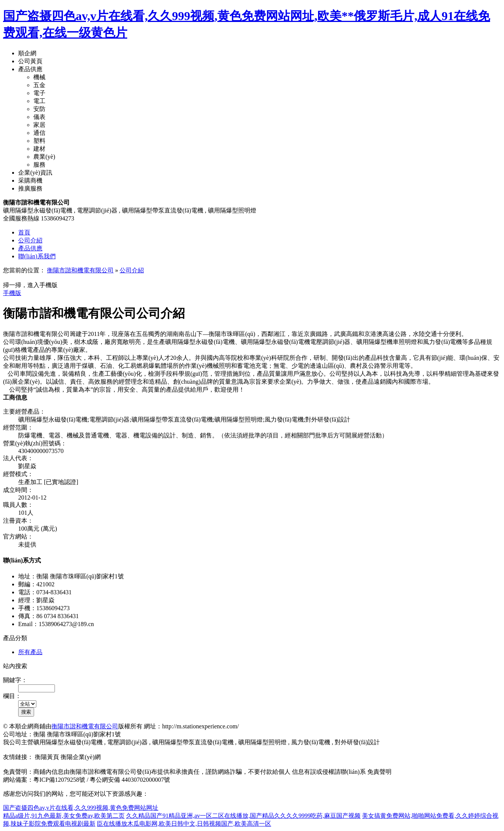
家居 (39, 125)
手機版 (12, 293)
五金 (39, 85)
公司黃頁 (30, 61)
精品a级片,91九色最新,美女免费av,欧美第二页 (64, 816)
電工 (39, 101)
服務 (39, 165)
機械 (39, 77)
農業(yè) (44, 157)
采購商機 (30, 180)
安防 (39, 109)
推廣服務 (30, 188)
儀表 (39, 117)
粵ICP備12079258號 (59, 780)
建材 (39, 149)
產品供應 (30, 69)
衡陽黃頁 (47, 757)
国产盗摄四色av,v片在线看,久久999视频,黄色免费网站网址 (81, 808)
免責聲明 (379, 772)
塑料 (39, 141)
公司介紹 (30, 240)
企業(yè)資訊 (35, 173)
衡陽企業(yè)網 (81, 757)
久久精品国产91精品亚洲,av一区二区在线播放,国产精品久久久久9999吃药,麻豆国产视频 (243, 816)
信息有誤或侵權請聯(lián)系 (329, 772)
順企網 (27, 53)
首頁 (24, 232)
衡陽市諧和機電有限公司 (80, 270)
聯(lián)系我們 (37, 256)
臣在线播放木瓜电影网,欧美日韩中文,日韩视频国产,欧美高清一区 (184, 824)
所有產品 (30, 652)
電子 (39, 93)
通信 (39, 133)
